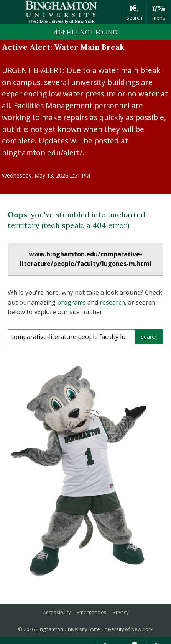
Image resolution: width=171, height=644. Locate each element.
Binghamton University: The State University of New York (61, 12)
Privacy (121, 612)
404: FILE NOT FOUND (85, 32)
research (112, 302)
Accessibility (57, 612)
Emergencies (92, 612)
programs (72, 302)
